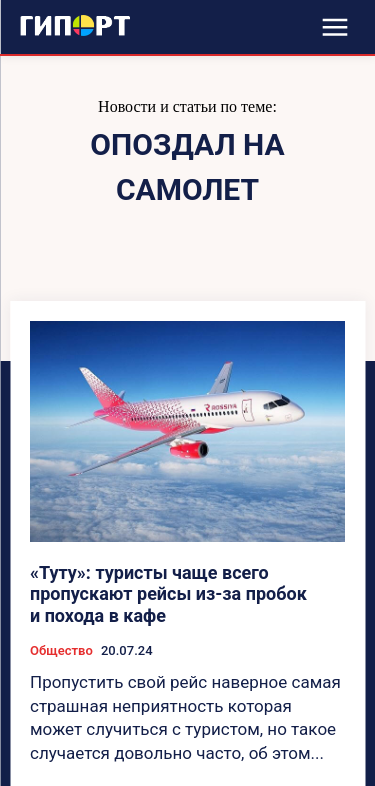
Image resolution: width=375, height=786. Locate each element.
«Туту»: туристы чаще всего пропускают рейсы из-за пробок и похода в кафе (168, 594)
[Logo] (75, 25)
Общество (61, 650)
